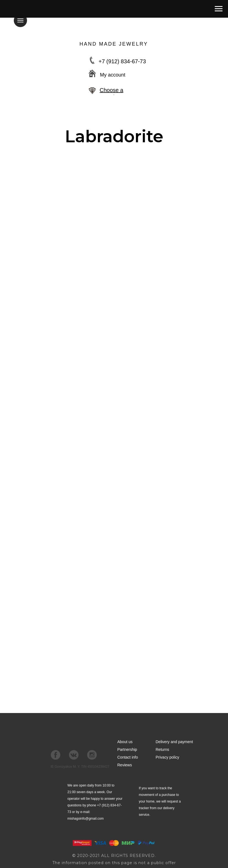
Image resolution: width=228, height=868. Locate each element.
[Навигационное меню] (219, 9)
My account (113, 75)
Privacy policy (168, 757)
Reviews (125, 765)
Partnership (127, 749)
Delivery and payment (174, 742)
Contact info (128, 757)
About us (125, 742)
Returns (163, 749)
